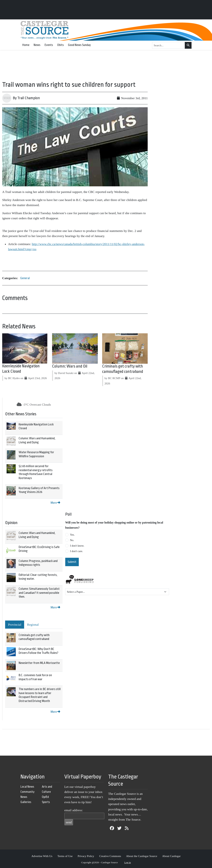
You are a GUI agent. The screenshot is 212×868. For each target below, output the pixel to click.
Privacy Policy (86, 856)
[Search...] (169, 45)
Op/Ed (45, 797)
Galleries (26, 802)
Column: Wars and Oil (70, 366)
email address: (74, 810)
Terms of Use (65, 856)
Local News (27, 787)
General (25, 278)
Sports (46, 802)
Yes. (72, 535)
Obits (60, 45)
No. (72, 540)
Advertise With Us (42, 856)
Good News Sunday (79, 45)
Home (26, 45)
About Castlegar (171, 856)
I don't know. (77, 546)
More (55, 503)
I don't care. (76, 551)
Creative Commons (110, 856)
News (37, 45)
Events (49, 45)
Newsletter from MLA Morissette (39, 663)
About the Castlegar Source (142, 856)
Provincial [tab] (15, 625)
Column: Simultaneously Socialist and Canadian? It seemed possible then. (39, 593)
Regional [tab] (33, 625)
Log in (128, 862)
